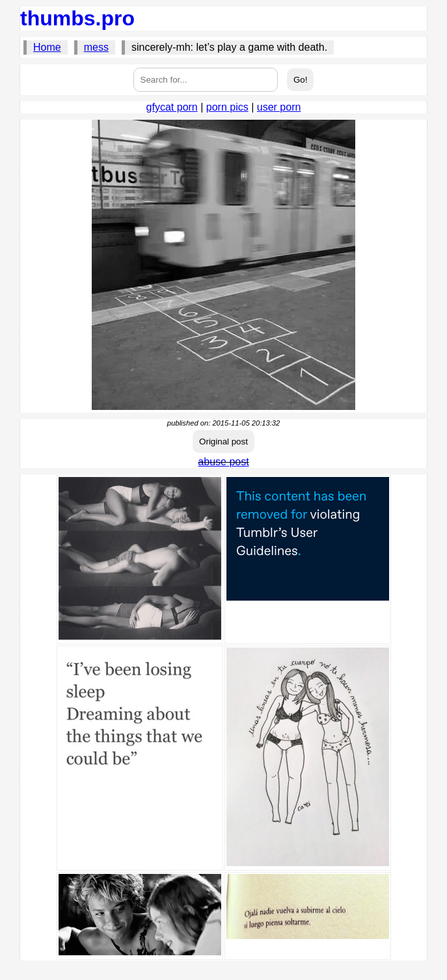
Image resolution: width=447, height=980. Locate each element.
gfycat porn (172, 107)
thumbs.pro (77, 18)
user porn (279, 107)
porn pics (227, 107)
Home (47, 47)
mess (96, 47)
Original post (223, 442)
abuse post (223, 462)
